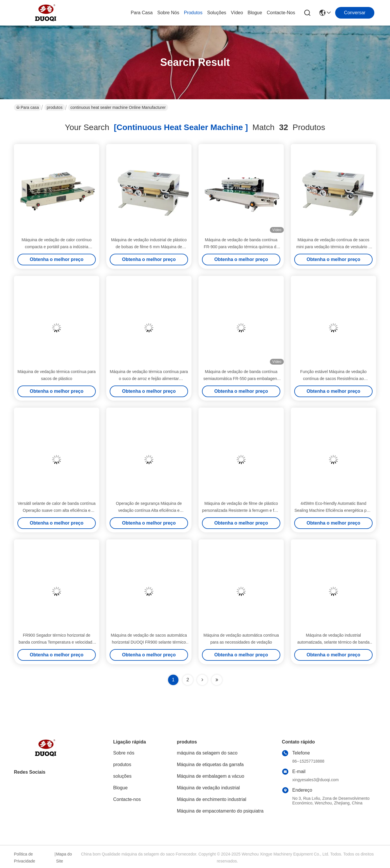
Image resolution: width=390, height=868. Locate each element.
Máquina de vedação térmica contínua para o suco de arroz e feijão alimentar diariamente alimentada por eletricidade (149, 379)
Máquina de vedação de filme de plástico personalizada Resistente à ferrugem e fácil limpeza (241, 510)
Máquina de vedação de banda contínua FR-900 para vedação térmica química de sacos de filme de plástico (241, 247)
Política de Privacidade (25, 858)
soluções (217, 13)
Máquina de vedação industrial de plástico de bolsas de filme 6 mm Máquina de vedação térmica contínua (149, 247)
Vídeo (237, 13)
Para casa (142, 13)
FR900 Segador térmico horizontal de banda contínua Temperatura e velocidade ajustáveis (56, 642)
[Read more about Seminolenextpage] (202, 680)
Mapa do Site (64, 858)
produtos (193, 13)
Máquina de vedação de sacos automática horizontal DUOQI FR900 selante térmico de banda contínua (149, 642)
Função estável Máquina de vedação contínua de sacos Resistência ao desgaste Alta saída (334, 379)
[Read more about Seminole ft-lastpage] (217, 680)
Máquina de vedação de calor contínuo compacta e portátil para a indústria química (56, 247)
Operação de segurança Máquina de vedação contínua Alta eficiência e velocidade (149, 510)
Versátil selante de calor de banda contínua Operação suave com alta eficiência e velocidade (57, 510)
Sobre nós (168, 13)
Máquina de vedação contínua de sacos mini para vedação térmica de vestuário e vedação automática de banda (333, 247)
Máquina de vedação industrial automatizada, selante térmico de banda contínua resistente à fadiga (333, 642)
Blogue (255, 13)
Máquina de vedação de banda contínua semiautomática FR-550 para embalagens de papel (241, 379)
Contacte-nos (281, 13)
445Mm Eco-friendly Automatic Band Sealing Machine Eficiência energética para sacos (334, 510)
